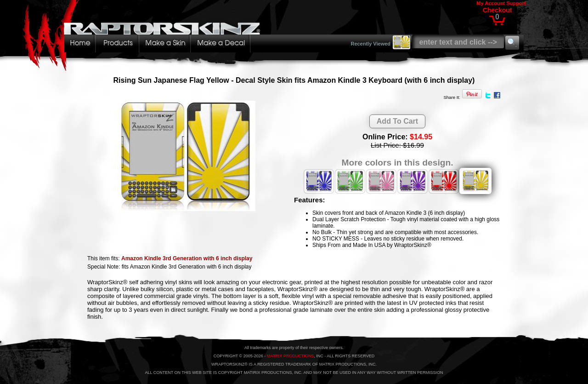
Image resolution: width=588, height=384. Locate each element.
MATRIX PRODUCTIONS (290, 356)
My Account (491, 3)
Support (516, 3)
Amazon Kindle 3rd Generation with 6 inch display (187, 258)
